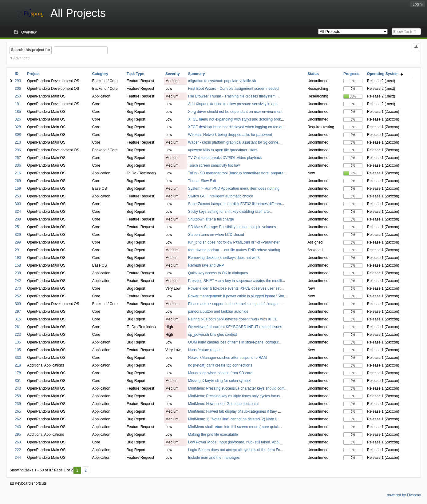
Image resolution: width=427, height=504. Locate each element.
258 (18, 396)
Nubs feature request (205, 350)
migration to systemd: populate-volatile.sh (222, 81)
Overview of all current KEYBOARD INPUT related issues (235, 327)
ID (17, 74)
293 (18, 81)
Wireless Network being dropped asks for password (230, 135)
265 (18, 411)
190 (18, 258)
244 (18, 458)
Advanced (21, 58)
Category (100, 74)
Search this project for (31, 50)
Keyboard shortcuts (28, 483)
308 (18, 135)
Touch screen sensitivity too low (214, 165)
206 (18, 89)
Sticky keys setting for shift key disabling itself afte (229, 212)
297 (18, 312)
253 (18, 196)
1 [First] (77, 470)
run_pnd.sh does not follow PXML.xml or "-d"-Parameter (234, 242)
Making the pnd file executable (213, 435)
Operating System (385, 74)
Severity (173, 74)
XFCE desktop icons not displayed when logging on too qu (236, 127)
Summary (197, 74)
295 (18, 435)
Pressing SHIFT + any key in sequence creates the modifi (235, 281)
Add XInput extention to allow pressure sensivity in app (233, 104)
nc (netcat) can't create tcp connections (220, 365)
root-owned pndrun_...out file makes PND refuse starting (234, 250)
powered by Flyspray (404, 495)
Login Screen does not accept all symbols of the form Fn (234, 450)
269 (18, 181)
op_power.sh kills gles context (213, 335)
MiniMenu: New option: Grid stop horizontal (223, 404)
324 (18, 212)
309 (18, 304)
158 (18, 265)
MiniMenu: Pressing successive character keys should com (236, 388)
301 (18, 381)
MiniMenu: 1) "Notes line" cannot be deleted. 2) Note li (232, 419)
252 (18, 296)
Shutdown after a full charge (211, 219)
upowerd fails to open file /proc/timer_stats (223, 150)
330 (18, 358)
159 (18, 189)
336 (18, 165)
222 (18, 450)
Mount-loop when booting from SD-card (220, 373)
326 (18, 119)
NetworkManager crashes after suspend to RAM (227, 358)
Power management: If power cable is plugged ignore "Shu (236, 296)
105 (18, 350)
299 (18, 242)
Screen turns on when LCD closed (216, 235)
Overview (29, 32)
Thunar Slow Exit (202, 181)
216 (18, 173)
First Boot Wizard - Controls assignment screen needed (233, 89)
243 (18, 388)
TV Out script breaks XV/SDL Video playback (225, 158)
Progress (351, 74)
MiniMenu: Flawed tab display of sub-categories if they (233, 411)
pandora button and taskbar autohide (218, 312)
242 (18, 281)
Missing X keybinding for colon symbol (219, 381)
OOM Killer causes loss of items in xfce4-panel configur (233, 342)
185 (18, 112)
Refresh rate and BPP (206, 265)
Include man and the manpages (214, 458)
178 (18, 373)
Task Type (135, 74)
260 (18, 442)
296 (18, 150)
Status (313, 74)
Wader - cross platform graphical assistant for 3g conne (233, 142)
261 (18, 327)
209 (18, 219)
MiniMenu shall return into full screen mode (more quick (233, 427)
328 (18, 127)
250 (18, 96)
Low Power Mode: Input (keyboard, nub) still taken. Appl (234, 442)
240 (18, 427)
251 (18, 227)
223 (18, 335)
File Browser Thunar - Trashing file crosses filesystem (232, 96)
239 (18, 404)
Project (33, 74)
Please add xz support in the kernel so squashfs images (234, 304)
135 (18, 342)
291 (18, 250)
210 (18, 142)
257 (18, 158)
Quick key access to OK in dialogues (218, 273)
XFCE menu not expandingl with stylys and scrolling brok (235, 119)
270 (18, 288)
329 (18, 235)
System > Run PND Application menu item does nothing (234, 189)
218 (18, 365)
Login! (418, 4)
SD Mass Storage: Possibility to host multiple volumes (232, 227)
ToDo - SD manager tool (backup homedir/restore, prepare (236, 173)
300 (18, 204)
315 (18, 319)
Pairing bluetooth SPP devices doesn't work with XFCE (233, 319)
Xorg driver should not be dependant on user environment (235, 112)
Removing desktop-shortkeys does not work (224, 258)
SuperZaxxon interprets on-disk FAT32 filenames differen (235, 204)
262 (18, 419)
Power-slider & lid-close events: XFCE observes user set (234, 288)
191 (18, 104)
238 (18, 273)
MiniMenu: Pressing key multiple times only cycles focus (234, 396)
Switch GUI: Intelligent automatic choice (221, 196)
